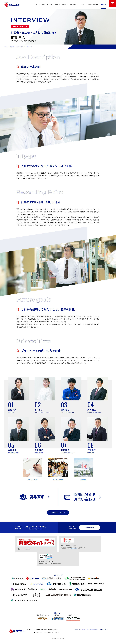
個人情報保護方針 (92, 630)
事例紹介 (65, 4)
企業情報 (83, 4)
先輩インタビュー (21, 47)
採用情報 (103, 4)
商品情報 (57, 4)
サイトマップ (103, 630)
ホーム (6, 47)
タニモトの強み (40, 4)
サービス (50, 4)
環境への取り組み (93, 4)
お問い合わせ (90, 528)
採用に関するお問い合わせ (85, 497)
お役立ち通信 (74, 4)
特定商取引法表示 (80, 630)
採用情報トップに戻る (58, 513)
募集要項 (37, 497)
